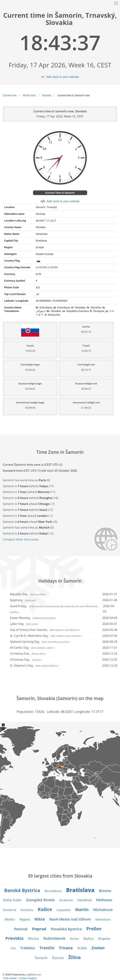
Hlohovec (104, 900)
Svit (13, 948)
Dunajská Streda (40, 900)
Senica (74, 939)
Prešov (94, 929)
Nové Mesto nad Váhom (70, 919)
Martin (82, 909)
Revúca (33, 938)
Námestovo (103, 919)
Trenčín (47, 948)
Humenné (10, 910)
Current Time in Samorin (60, 193)
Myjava (25, 919)
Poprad (39, 929)
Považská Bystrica (66, 929)
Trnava (66, 948)
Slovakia (47, 95)
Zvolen (98, 948)
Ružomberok (54, 938)
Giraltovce (66, 900)
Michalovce (103, 910)
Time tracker (10, 978)
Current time (10, 95)
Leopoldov (64, 910)
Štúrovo (58, 958)
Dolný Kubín (12, 900)
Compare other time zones (21, 539)
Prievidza (15, 938)
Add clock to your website (62, 77)
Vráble (82, 948)
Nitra (40, 919)
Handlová (84, 900)
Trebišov (28, 948)
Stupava (104, 938)
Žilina (74, 957)
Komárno (27, 910)
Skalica (88, 938)
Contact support (28, 978)
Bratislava (80, 890)
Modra (10, 919)
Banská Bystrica (22, 890)
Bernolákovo (53, 891)
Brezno (105, 891)
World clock (29, 95)
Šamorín (41, 958)
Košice (45, 909)
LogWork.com (33, 975)
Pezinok (21, 929)
